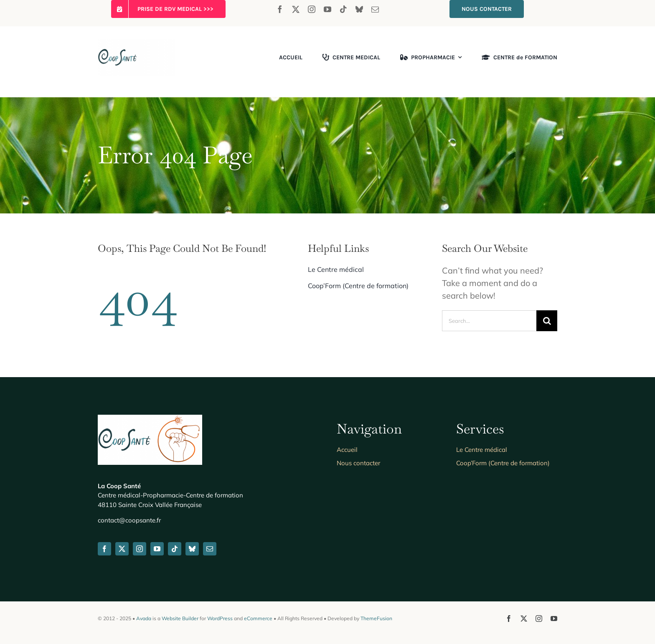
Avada (144, 618)
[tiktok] (343, 9)
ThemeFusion (376, 618)
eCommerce (258, 618)
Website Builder (180, 618)
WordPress (220, 618)
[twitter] (296, 9)
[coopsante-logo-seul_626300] (136, 43)
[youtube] (327, 9)
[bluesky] (359, 9)
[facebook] (280, 9)
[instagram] (312, 9)
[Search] (547, 321)
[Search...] (489, 321)
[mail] (375, 9)
